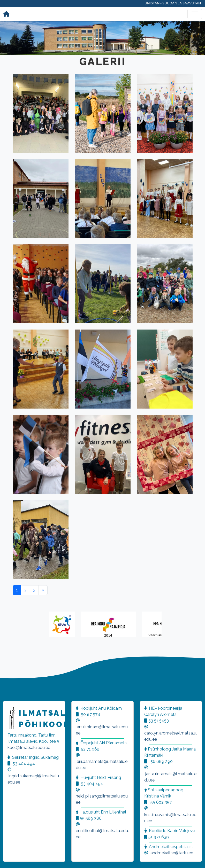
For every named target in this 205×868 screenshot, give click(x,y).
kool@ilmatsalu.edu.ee (29, 748)
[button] (10, 858)
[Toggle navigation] (195, 14)
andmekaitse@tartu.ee (172, 853)
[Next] (43, 590)
